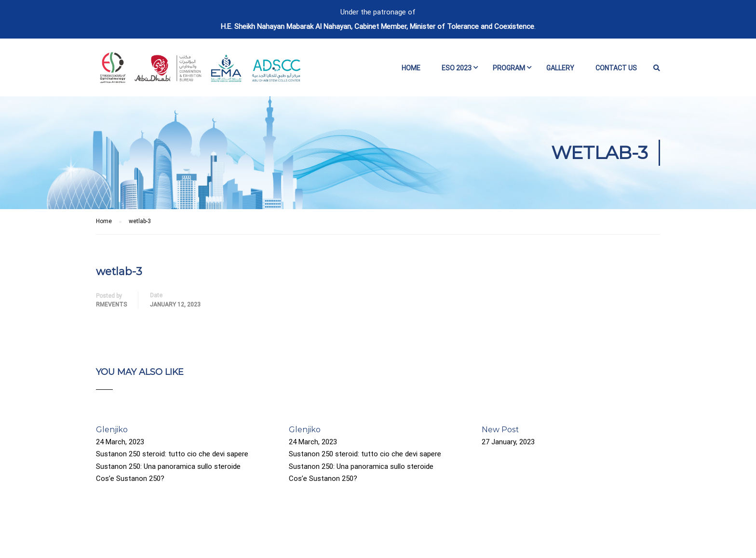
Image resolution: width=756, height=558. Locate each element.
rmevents (111, 305)
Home (411, 68)
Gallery (560, 68)
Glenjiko (112, 430)
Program (509, 68)
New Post (500, 430)
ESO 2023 (457, 68)
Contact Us (616, 68)
